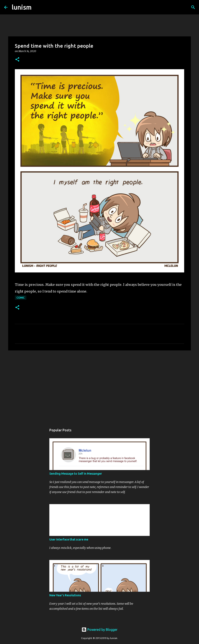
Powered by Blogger (99, 630)
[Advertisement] (99, 386)
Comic (21, 298)
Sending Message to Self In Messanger (76, 474)
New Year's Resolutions (65, 595)
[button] (17, 60)
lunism (22, 7)
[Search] (37, 7)
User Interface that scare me (69, 539)
